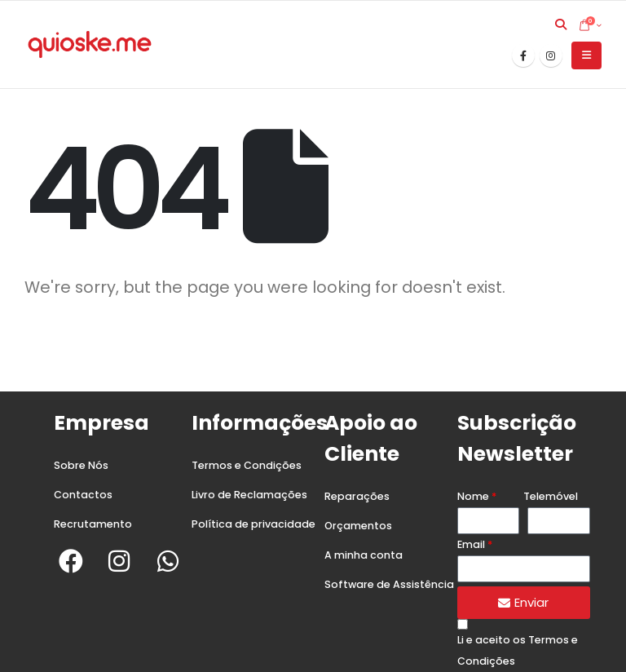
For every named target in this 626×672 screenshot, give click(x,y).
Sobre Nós (81, 465)
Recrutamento (93, 524)
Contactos (83, 495)
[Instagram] (551, 55)
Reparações (357, 496)
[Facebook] (523, 55)
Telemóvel (551, 496)
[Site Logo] (90, 44)
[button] (561, 24)
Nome (473, 496)
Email (471, 544)
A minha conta (364, 555)
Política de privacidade (253, 524)
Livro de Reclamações (249, 495)
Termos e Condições (247, 465)
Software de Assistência (389, 584)
